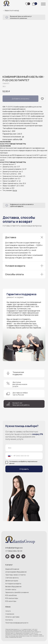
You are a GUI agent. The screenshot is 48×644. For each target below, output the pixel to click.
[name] (24, 448)
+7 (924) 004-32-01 (14, 551)
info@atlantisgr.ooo (14, 548)
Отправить (24, 469)
